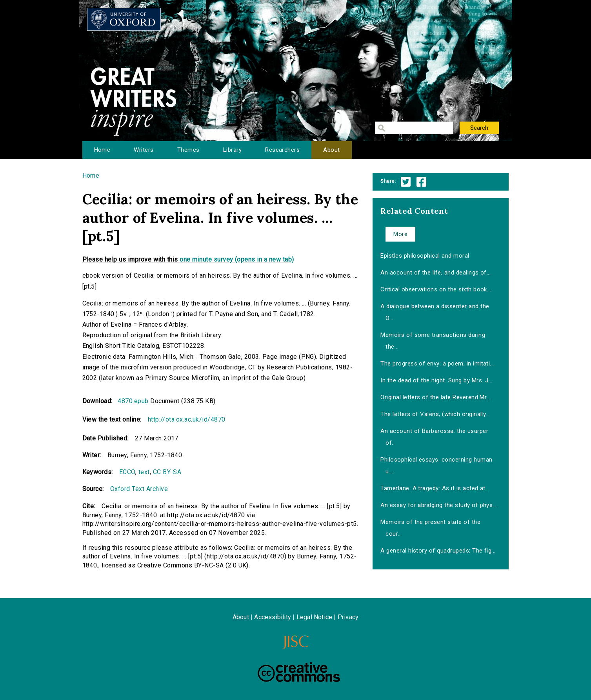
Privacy (348, 617)
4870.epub (133, 401)
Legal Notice (314, 617)
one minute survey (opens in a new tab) (237, 259)
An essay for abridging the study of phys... (439, 505)
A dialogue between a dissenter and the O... (435, 312)
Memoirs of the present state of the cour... (430, 528)
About (331, 150)
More (400, 234)
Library (232, 150)
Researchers (282, 150)
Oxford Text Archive (139, 489)
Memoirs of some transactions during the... (433, 341)
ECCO (127, 472)
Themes (188, 150)
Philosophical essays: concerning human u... (436, 465)
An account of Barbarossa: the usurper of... (434, 437)
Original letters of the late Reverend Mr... (436, 397)
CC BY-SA (167, 472)
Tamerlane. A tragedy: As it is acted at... (435, 488)
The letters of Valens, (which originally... (435, 414)
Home (102, 150)
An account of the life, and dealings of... (436, 273)
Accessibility (273, 617)
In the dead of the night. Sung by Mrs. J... (436, 380)
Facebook (421, 182)
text (144, 472)
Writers (144, 150)
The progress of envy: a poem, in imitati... (437, 364)
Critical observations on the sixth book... (436, 289)
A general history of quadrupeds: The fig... (438, 551)
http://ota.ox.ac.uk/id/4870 (187, 419)
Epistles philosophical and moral (425, 256)
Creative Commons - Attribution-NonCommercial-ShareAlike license (299, 672)
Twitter (406, 182)
